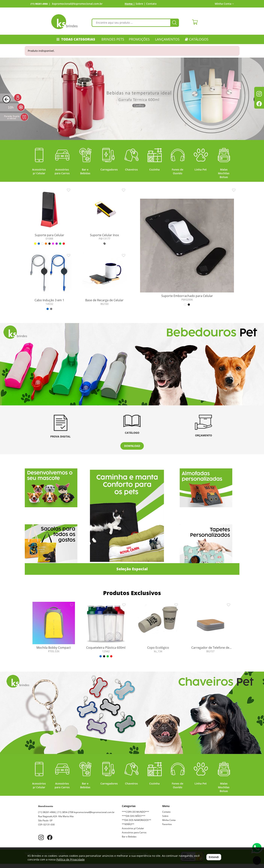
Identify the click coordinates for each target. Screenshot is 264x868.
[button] (6, 99)
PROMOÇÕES (139, 39)
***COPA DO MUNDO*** (135, 812)
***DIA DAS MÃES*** (134, 816)
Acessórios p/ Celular (133, 828)
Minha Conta (224, 4)
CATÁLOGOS (197, 39)
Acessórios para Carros (134, 832)
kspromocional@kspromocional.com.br (77, 4)
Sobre (165, 816)
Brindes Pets (113, 39)
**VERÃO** (128, 824)
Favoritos (167, 824)
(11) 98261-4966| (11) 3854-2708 (65, 812)
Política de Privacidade (71, 859)
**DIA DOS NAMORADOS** (137, 820)
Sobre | (140, 4)
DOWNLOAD (132, 446)
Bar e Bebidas (129, 837)
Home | (130, 4)
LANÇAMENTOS (167, 39)
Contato (151, 4)
